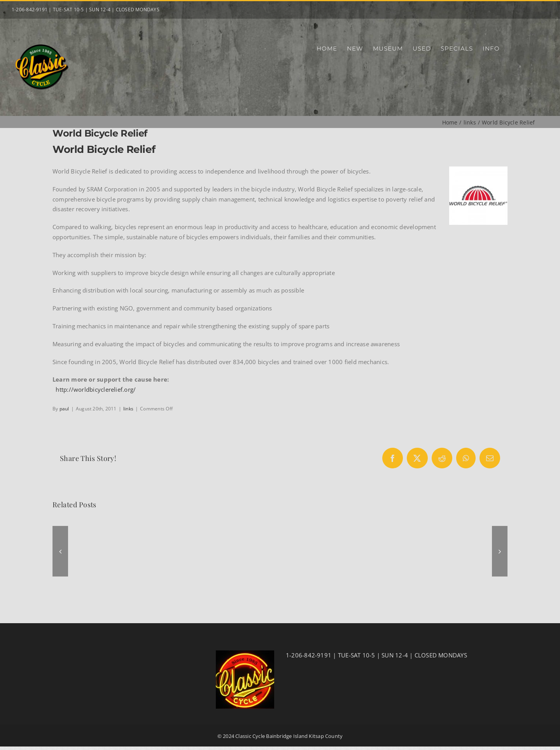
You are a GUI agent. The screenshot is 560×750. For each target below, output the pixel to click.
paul (64, 409)
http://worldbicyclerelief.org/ (96, 389)
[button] (60, 551)
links (128, 409)
